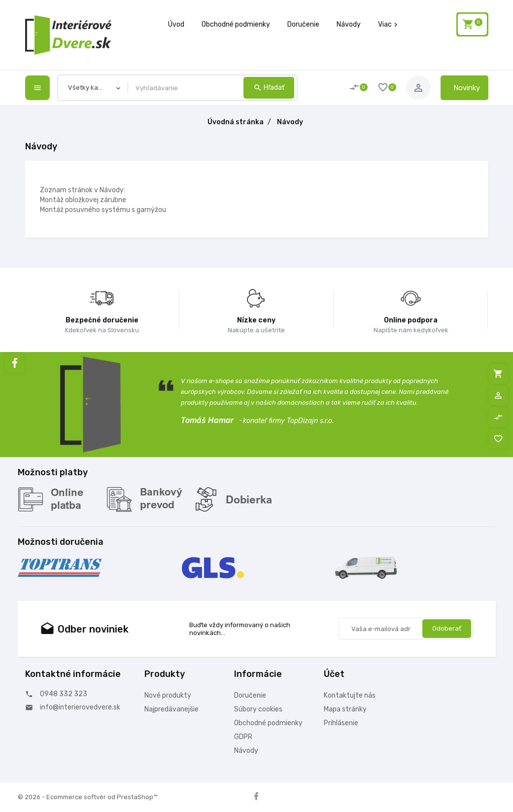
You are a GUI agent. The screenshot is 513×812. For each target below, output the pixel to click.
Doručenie (303, 24)
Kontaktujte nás (350, 695)
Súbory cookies (258, 709)
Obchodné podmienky (236, 24)
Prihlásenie (341, 723)
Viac (389, 24)
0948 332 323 (64, 694)
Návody (349, 24)
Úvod (176, 24)
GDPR (243, 737)
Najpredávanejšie (171, 709)
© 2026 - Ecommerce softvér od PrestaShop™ (87, 797)
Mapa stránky (345, 709)
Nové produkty (168, 695)
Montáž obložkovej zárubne (83, 200)
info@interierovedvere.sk (80, 707)
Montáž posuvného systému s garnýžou (103, 210)
